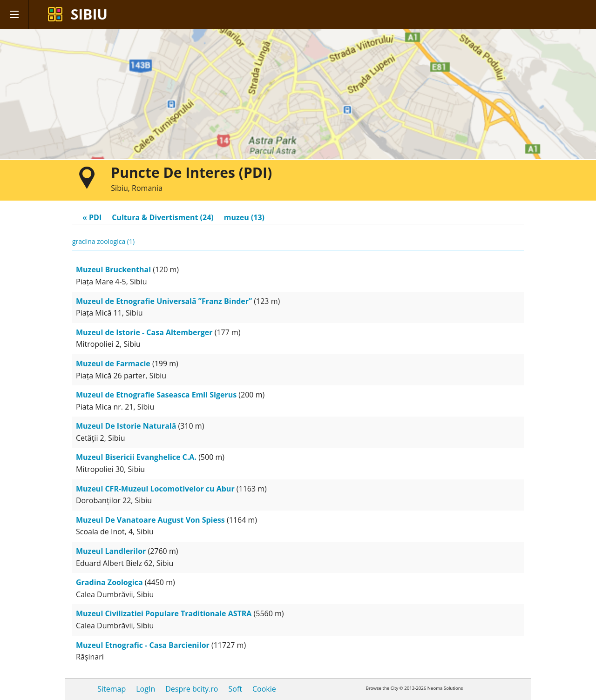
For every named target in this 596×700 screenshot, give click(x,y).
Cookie (264, 689)
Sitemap (112, 689)
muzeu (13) (244, 217)
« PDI (92, 217)
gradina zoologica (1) (103, 241)
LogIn (146, 689)
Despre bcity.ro (192, 689)
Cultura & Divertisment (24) (163, 217)
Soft (235, 689)
